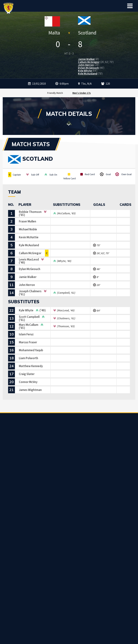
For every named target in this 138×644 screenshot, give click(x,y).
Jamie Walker (86, 59)
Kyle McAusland (88, 73)
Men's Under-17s (82, 93)
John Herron (86, 65)
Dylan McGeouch (88, 68)
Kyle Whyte (85, 71)
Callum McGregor (89, 62)
